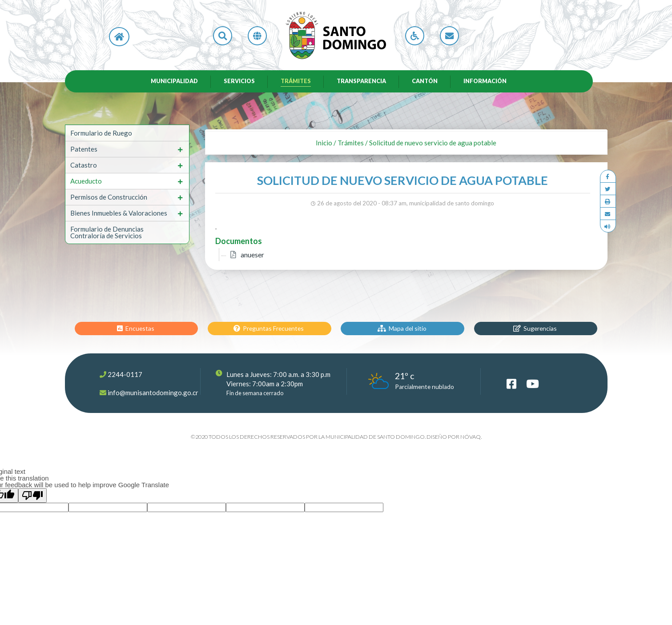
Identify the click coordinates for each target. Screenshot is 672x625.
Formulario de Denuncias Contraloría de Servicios (107, 234)
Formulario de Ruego (101, 135)
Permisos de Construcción (109, 199)
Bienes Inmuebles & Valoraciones (119, 215)
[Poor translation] (32, 497)
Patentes (84, 151)
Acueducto (86, 183)
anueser (252, 256)
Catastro (84, 167)
